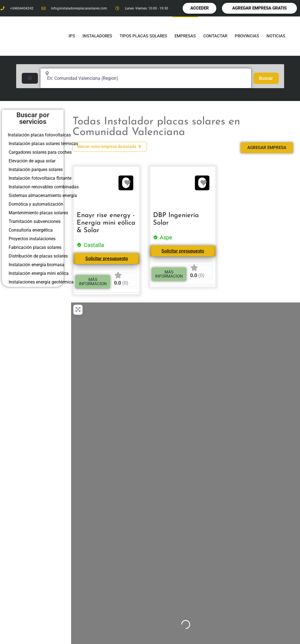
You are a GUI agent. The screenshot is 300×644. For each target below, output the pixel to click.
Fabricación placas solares (35, 247)
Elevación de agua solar (32, 161)
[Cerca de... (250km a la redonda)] (146, 78)
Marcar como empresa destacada (110, 146)
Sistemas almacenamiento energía (43, 195)
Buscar (269, 78)
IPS (72, 36)
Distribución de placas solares (38, 256)
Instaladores (97, 36)
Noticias (276, 36)
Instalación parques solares (36, 170)
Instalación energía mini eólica (39, 273)
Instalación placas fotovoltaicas (39, 135)
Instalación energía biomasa (37, 265)
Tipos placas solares (143, 36)
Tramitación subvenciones (35, 221)
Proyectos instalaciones (32, 239)
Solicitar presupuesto (107, 259)
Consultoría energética (31, 230)
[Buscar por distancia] (30, 78)
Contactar (215, 36)
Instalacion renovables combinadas (44, 187)
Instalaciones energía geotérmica (41, 282)
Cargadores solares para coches (40, 152)
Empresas (185, 36)
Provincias (247, 36)
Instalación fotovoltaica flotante (40, 178)
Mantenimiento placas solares (38, 213)
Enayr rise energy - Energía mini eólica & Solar (106, 223)
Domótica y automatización (36, 204)
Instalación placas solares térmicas (43, 144)
